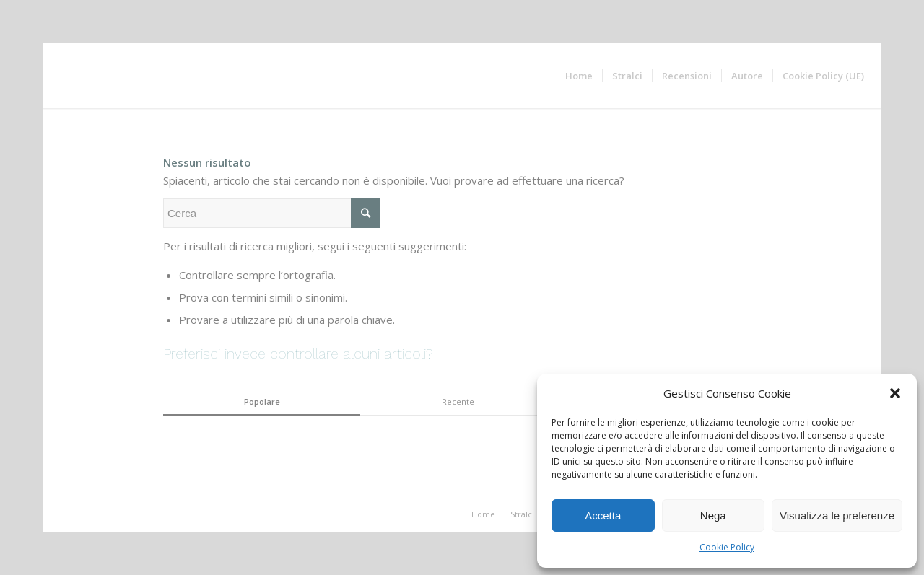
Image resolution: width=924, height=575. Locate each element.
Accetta (603, 515)
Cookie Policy (727, 547)
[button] (895, 393)
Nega (713, 515)
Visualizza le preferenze (837, 515)
